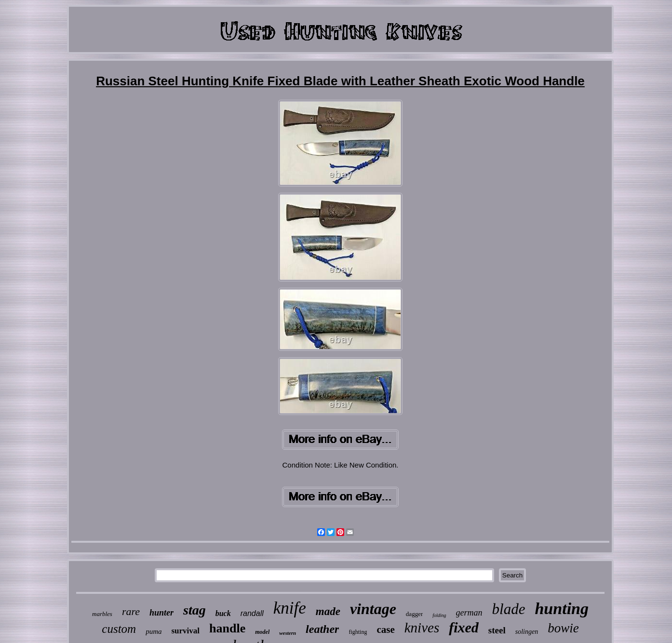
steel (497, 630)
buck (223, 613)
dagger (414, 614)
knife (290, 608)
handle (227, 628)
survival (186, 631)
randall (252, 613)
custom (119, 629)
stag (195, 610)
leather (322, 629)
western (288, 633)
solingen (527, 632)
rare (131, 611)
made (328, 611)
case (385, 630)
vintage (373, 609)
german (469, 613)
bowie (563, 628)
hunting (562, 609)
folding (439, 615)
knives (422, 628)
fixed (464, 627)
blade (509, 609)
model (262, 632)
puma (154, 631)
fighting (358, 632)
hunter (161, 613)
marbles (102, 614)
